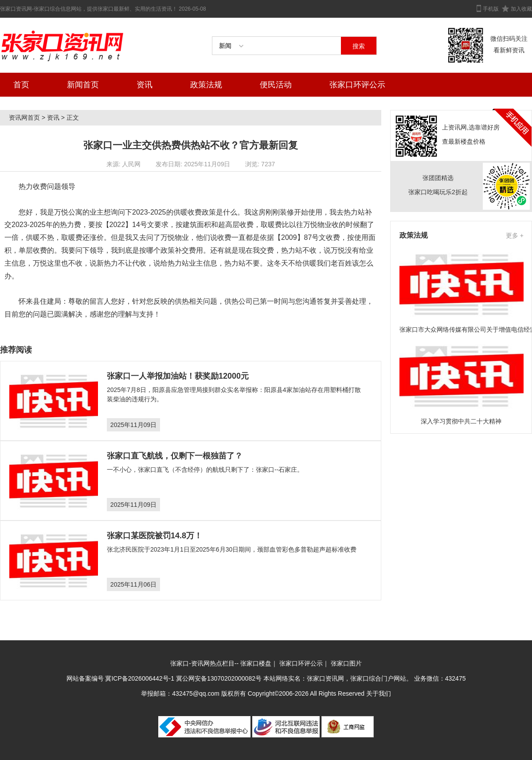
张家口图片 (346, 663)
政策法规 (206, 85)
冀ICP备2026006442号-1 (140, 678)
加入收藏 (521, 9)
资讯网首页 (24, 118)
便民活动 (276, 85)
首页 (21, 85)
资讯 (145, 85)
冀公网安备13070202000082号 (219, 678)
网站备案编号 (86, 678)
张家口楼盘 (256, 663)
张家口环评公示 (357, 85)
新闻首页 (83, 85)
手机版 (491, 9)
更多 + (515, 235)
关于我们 (379, 693)
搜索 (359, 46)
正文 (73, 118)
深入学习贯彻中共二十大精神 (461, 421)
